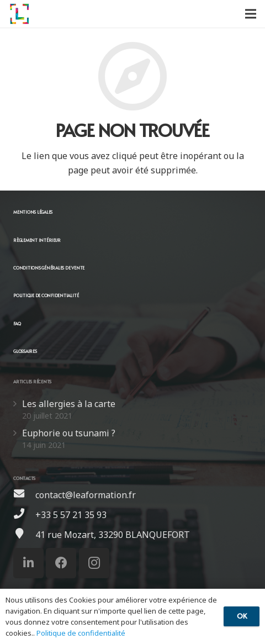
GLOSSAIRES (25, 351)
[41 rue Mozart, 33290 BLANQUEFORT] (24, 535)
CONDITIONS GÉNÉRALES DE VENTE (49, 268)
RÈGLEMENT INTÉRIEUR (37, 240)
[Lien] (19, 14)
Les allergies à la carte (69, 404)
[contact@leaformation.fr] (24, 495)
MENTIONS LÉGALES (33, 212)
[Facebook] (61, 563)
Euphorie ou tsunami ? (69, 433)
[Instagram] (94, 563)
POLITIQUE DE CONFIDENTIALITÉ (46, 295)
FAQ (17, 323)
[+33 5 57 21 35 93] (24, 515)
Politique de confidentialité (81, 633)
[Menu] (251, 14)
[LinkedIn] (28, 563)
